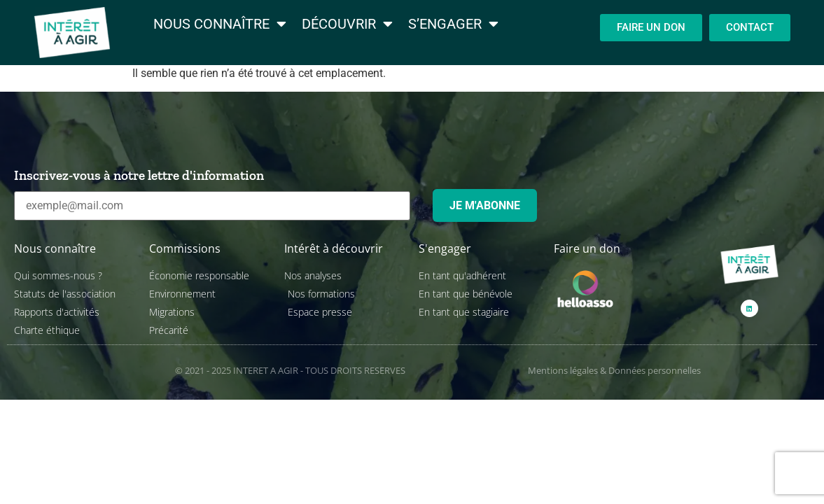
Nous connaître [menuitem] (220, 24)
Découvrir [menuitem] (347, 24)
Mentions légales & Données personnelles (614, 370)
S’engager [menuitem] (453, 24)
